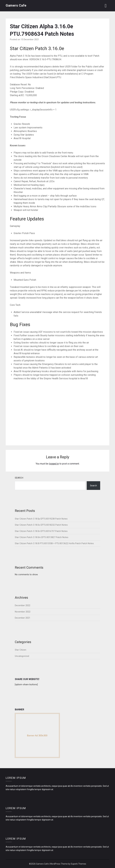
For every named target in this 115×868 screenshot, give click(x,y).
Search (19, 478)
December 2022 (23, 605)
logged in (54, 464)
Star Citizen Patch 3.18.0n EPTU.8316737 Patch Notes (41, 531)
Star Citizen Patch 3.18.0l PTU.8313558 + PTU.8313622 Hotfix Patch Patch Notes (54, 543)
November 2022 (23, 612)
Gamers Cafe (16, 5)
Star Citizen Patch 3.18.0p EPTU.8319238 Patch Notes (41, 519)
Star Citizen (21, 650)
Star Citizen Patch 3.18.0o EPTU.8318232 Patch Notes (41, 525)
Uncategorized (22, 656)
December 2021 (23, 618)
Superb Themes (78, 864)
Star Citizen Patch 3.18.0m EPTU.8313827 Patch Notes (42, 537)
